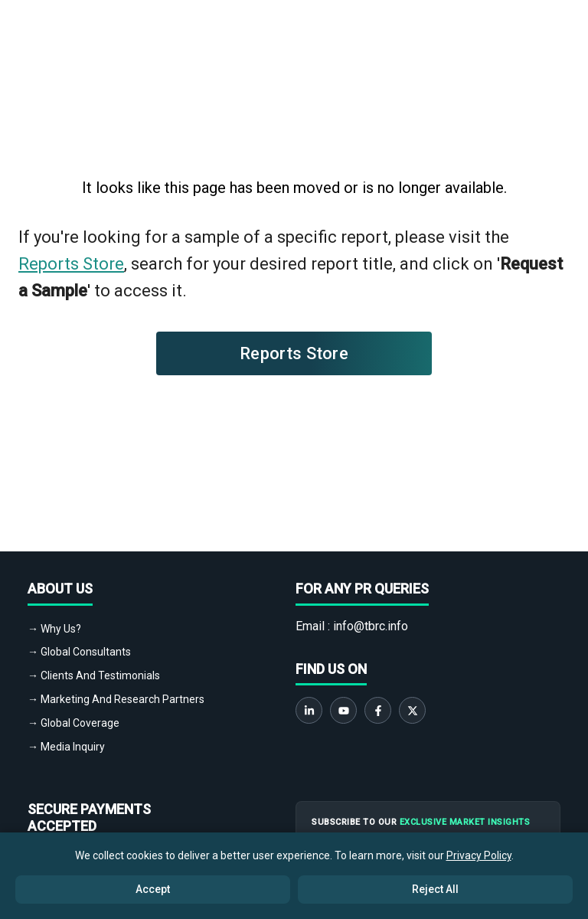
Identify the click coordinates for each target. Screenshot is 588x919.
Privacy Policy (479, 855)
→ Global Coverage (73, 723)
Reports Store (71, 264)
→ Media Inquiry (66, 747)
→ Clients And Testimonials (94, 675)
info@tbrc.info (371, 626)
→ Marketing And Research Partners (116, 699)
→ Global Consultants (79, 652)
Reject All (435, 889)
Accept (153, 889)
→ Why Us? (54, 629)
